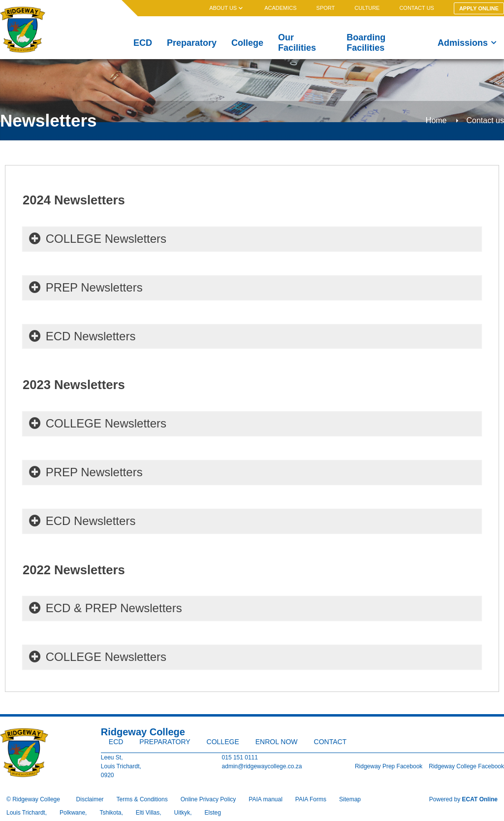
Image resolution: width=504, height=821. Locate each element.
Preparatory (192, 43)
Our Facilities (297, 43)
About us (227, 8)
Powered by (463, 799)
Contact (331, 742)
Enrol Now (277, 742)
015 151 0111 (240, 757)
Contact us (417, 8)
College (247, 43)
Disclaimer (90, 799)
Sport (326, 8)
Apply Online (479, 8)
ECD (143, 43)
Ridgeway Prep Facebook (389, 766)
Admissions (467, 43)
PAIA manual (265, 799)
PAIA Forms (311, 799)
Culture (367, 8)
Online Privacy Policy (208, 799)
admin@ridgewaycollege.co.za (262, 766)
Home (436, 120)
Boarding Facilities (366, 43)
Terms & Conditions (142, 799)
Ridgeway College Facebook (466, 766)
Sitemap (350, 799)
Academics (280, 8)
